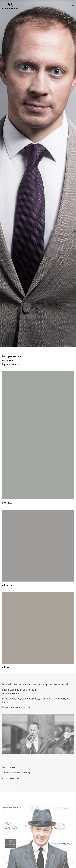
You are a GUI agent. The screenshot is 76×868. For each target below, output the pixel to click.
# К (4, 667)
